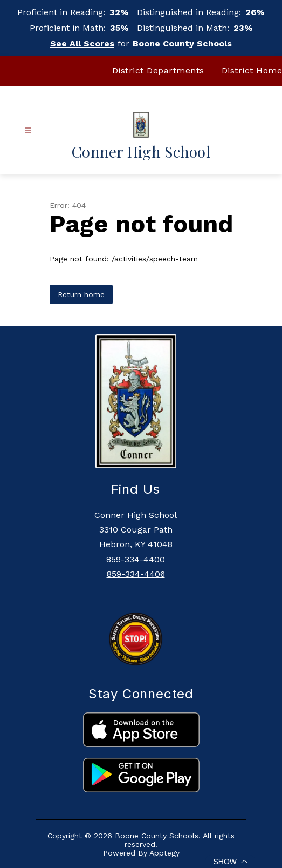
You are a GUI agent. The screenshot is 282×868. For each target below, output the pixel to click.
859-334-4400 (136, 559)
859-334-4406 (136, 574)
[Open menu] (28, 130)
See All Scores (82, 43)
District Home (252, 70)
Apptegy (164, 853)
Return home (81, 294)
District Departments (158, 70)
